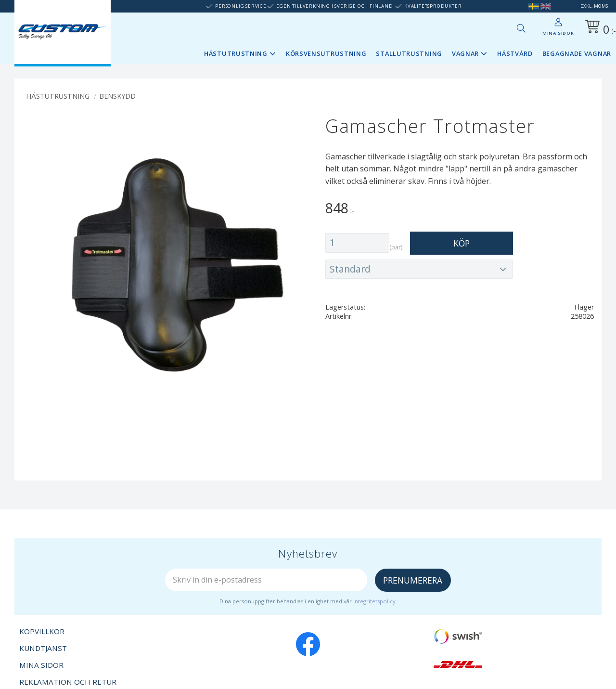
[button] (521, 28)
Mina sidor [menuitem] (558, 33)
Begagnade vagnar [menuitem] (577, 53)
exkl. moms (594, 6)
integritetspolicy (374, 601)
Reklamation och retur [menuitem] (68, 682)
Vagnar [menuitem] (465, 53)
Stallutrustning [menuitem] (409, 53)
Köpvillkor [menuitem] (42, 631)
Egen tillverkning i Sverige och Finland (334, 6)
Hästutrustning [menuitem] (236, 53)
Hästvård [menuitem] (515, 53)
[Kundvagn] (599, 28)
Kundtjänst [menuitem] (43, 648)
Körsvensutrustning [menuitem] (326, 53)
